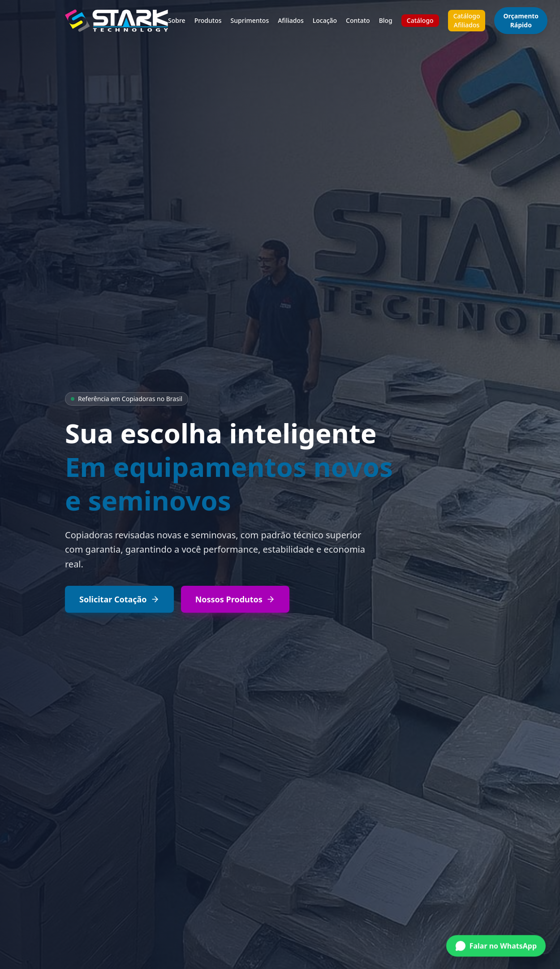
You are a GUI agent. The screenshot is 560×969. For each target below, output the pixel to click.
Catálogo (420, 20)
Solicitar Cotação (119, 599)
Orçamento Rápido (521, 20)
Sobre (177, 20)
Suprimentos (250, 20)
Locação (325, 20)
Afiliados (291, 20)
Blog (386, 20)
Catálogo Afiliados (467, 20)
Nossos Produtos (235, 599)
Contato (358, 20)
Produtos (208, 20)
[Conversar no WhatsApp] (496, 942)
